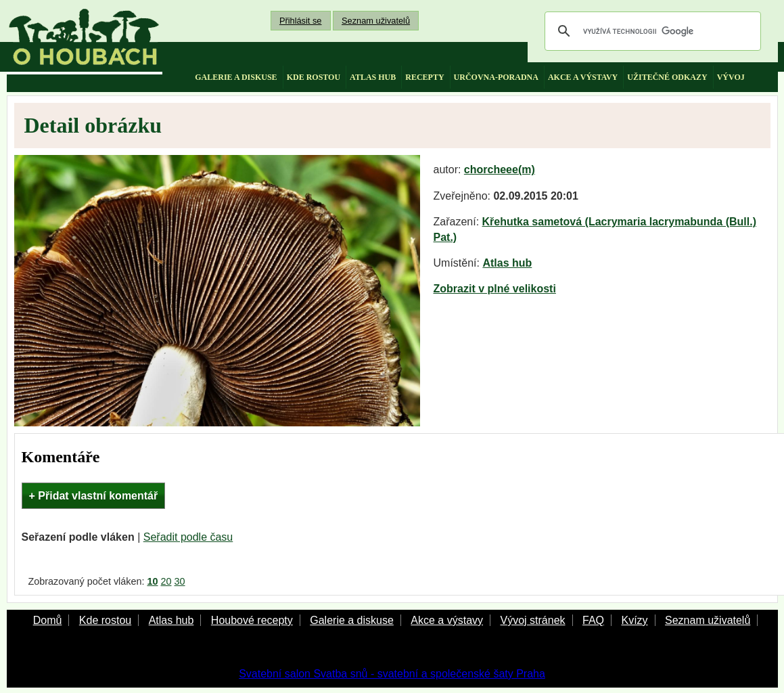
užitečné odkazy (667, 77)
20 (166, 581)
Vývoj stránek (532, 620)
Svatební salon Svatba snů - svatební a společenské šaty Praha (392, 674)
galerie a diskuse (236, 77)
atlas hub (373, 77)
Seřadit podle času (188, 537)
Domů (48, 620)
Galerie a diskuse (352, 620)
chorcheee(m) (500, 170)
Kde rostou (105, 620)
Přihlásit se (301, 21)
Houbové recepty (252, 620)
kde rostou (314, 77)
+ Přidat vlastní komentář (94, 496)
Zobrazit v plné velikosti (495, 289)
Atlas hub (507, 263)
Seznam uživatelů (376, 21)
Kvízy (634, 620)
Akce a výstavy (447, 620)
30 (180, 581)
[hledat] (651, 31)
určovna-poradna (496, 77)
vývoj (731, 77)
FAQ (593, 620)
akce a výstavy (583, 77)
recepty (424, 77)
